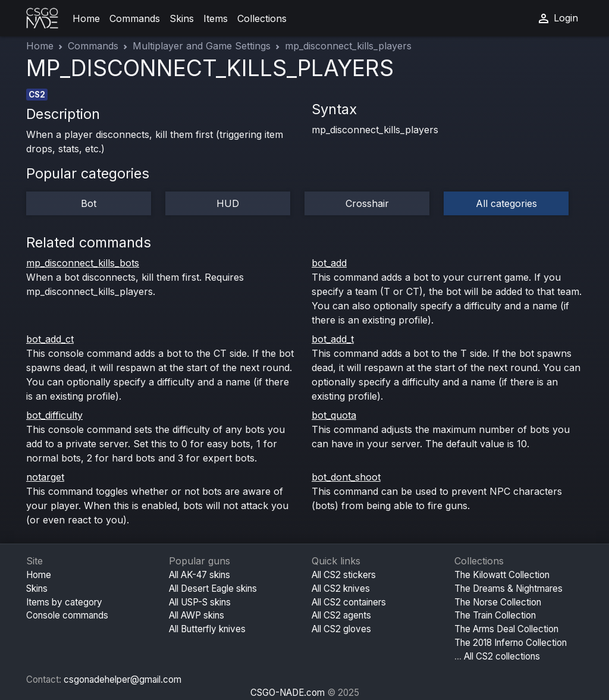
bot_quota (334, 415)
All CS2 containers (349, 602)
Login (557, 18)
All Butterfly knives (207, 629)
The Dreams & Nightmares (508, 588)
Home (86, 18)
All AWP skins (197, 615)
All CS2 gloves (341, 629)
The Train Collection (495, 615)
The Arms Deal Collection (506, 629)
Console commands (67, 615)
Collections (262, 18)
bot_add (329, 263)
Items (216, 18)
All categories (506, 203)
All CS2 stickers (344, 575)
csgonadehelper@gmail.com (123, 679)
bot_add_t (333, 339)
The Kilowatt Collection (502, 575)
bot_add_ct (50, 339)
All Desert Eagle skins (213, 588)
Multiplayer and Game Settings (202, 46)
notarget (45, 477)
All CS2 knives (341, 588)
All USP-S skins (200, 602)
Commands (135, 18)
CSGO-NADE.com (288, 693)
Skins (182, 18)
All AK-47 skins (200, 575)
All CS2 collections (502, 656)
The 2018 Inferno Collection (511, 643)
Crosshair (367, 203)
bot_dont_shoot (346, 477)
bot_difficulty (54, 415)
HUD (228, 203)
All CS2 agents (341, 615)
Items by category (64, 602)
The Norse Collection (498, 602)
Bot (89, 203)
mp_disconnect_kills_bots (83, 263)
